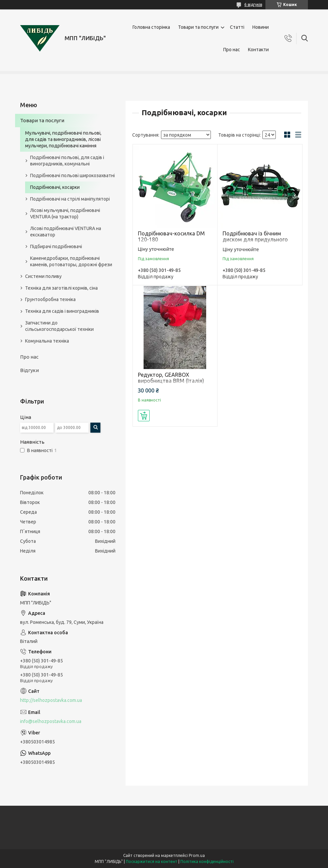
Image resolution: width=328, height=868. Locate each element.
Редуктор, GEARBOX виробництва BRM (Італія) (171, 378)
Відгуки (29, 370)
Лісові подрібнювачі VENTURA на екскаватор (66, 232)
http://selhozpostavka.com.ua (51, 700)
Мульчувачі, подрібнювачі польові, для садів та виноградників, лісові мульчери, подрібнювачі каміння (63, 139)
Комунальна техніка (47, 341)
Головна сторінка (151, 27)
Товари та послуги (198, 27)
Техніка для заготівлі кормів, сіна (61, 288)
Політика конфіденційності (207, 861)
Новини (261, 27)
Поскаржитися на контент (152, 861)
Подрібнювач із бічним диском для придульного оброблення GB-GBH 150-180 (259, 239)
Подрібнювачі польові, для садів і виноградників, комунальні (67, 161)
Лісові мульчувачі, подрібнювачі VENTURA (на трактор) (65, 213)
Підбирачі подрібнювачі (56, 246)
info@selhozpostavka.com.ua (51, 721)
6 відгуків (253, 5)
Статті (237, 27)
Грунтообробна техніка (50, 299)
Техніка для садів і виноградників (62, 311)
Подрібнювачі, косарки (55, 187)
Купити (144, 416)
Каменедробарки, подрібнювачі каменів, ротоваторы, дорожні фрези (71, 261)
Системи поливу (43, 276)
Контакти (258, 50)
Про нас (232, 50)
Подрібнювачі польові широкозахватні (72, 175)
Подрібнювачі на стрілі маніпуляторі (70, 199)
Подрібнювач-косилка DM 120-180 (171, 236)
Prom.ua (197, 855)
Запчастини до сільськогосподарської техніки (59, 326)
